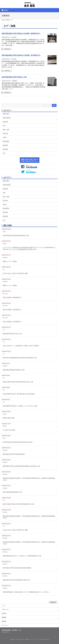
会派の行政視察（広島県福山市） (12, 310)
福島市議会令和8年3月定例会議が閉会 (14, 454)
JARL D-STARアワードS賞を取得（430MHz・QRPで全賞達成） (21, 346)
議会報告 (4, 621)
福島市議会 (15, 81)
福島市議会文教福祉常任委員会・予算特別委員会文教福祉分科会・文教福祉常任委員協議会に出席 (29, 479)
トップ (3, 606)
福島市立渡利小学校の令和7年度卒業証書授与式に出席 (18, 504)
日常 (4, 153)
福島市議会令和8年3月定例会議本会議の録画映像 (17, 568)
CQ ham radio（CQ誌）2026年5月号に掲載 (15, 273)
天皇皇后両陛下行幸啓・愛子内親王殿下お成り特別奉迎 (19, 394)
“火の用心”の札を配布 (9, 430)
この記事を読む (7, 49)
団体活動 (5, 134)
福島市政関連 (7, 118)
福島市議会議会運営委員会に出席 (12, 492)
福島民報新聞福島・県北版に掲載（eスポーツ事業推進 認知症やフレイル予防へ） (26, 592)
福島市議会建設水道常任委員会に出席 (14, 77)
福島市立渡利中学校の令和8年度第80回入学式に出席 (18, 382)
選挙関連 (5, 145)
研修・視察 (14, 37)
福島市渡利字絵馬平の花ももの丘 (12, 334)
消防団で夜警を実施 (8, 418)
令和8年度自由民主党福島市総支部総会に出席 (16, 236)
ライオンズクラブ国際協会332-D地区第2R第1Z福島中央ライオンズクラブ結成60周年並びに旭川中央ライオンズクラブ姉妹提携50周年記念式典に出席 (29, 248)
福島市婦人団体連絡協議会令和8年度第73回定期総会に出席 (20, 358)
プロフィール (5, 609)
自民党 (5, 137)
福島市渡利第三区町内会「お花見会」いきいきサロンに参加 (20, 406)
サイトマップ (5, 625)
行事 (4, 126)
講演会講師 (6, 141)
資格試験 (5, 149)
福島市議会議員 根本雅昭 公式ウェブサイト (27, 639)
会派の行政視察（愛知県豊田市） (12, 297)
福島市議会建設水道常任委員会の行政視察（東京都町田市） (21, 55)
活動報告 (4, 617)
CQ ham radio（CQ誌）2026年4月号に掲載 (15, 530)
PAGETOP (53, 602)
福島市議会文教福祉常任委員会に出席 (14, 370)
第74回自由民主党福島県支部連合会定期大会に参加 (18, 442)
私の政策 (4, 613)
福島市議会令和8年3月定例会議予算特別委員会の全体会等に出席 (21, 466)
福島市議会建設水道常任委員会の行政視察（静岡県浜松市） (21, 34)
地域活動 (5, 122)
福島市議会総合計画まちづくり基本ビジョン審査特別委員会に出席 (22, 556)
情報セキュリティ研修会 (10, 261)
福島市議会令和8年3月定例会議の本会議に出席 (16, 580)
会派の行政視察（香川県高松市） (12, 322)
